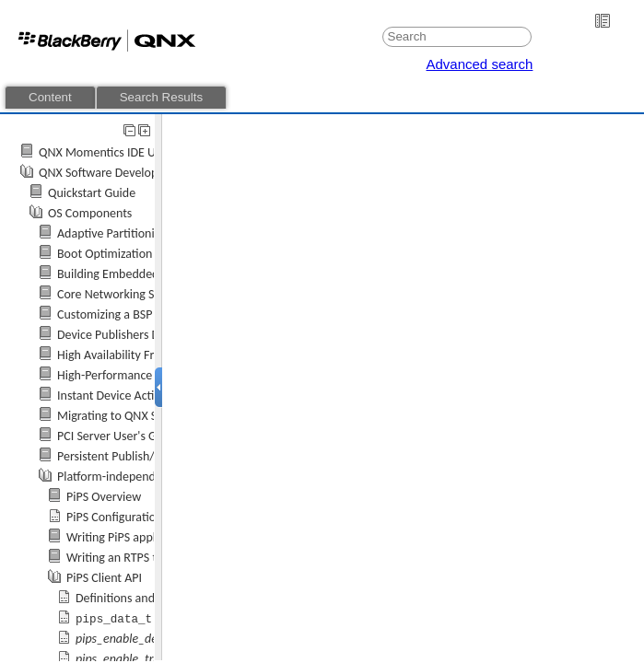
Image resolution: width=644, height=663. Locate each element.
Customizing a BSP (105, 314)
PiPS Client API (104, 578)
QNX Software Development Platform (136, 173)
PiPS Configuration (114, 517)
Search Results (161, 97)
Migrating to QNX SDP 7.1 (124, 416)
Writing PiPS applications (131, 537)
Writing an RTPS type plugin (139, 558)
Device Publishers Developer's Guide (152, 335)
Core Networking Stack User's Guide (151, 294)
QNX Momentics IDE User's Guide (126, 152)
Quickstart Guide (92, 193)
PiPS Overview (104, 497)
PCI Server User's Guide (118, 436)
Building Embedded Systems (131, 274)
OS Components (90, 213)
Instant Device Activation (122, 395)
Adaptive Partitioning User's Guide (147, 233)
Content (50, 97)
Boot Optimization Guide (122, 254)
